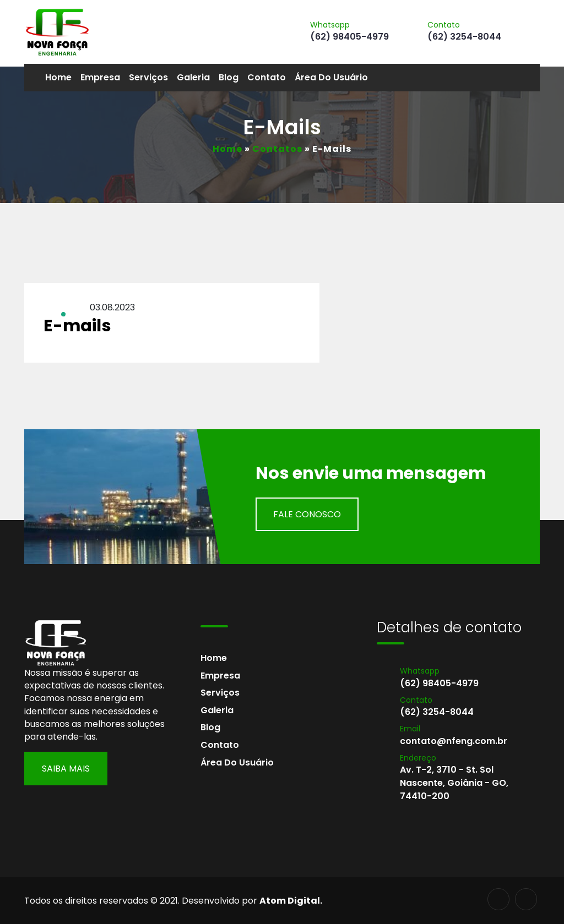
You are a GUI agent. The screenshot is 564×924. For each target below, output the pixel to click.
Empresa (100, 77)
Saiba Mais (66, 769)
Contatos (277, 149)
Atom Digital (290, 901)
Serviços (148, 77)
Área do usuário (331, 77)
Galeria (193, 77)
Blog (229, 77)
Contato (267, 77)
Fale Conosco (307, 514)
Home (58, 77)
